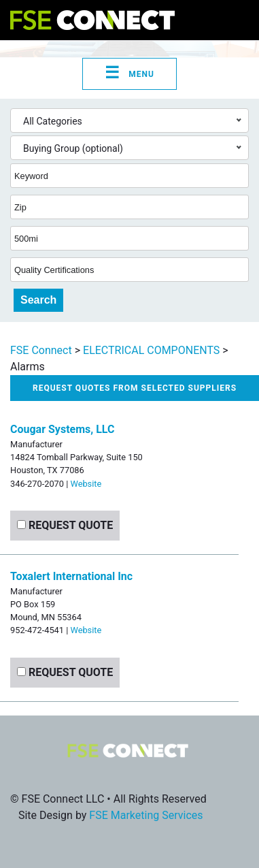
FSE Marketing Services (146, 815)
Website (86, 484)
